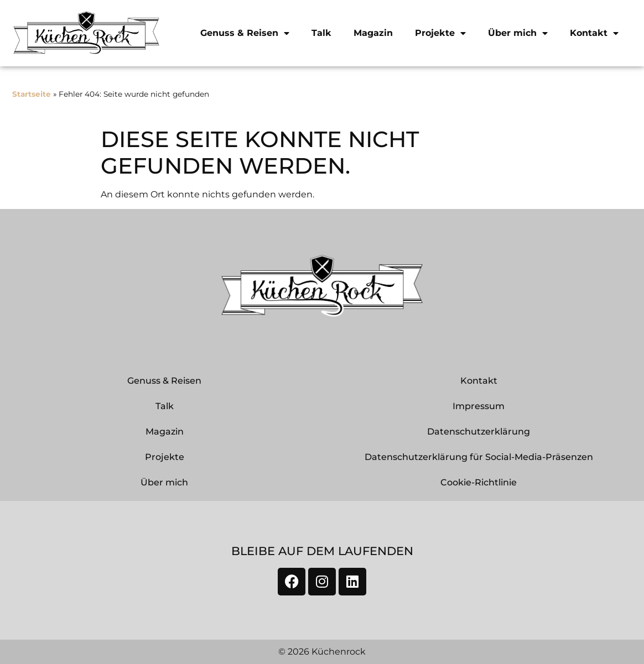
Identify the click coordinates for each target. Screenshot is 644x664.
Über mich (518, 33)
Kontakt (594, 33)
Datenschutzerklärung (479, 432)
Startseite (32, 94)
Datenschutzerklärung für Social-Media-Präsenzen (479, 457)
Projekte (440, 33)
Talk (321, 33)
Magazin (373, 33)
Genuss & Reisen (245, 33)
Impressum (479, 406)
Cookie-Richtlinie (479, 482)
